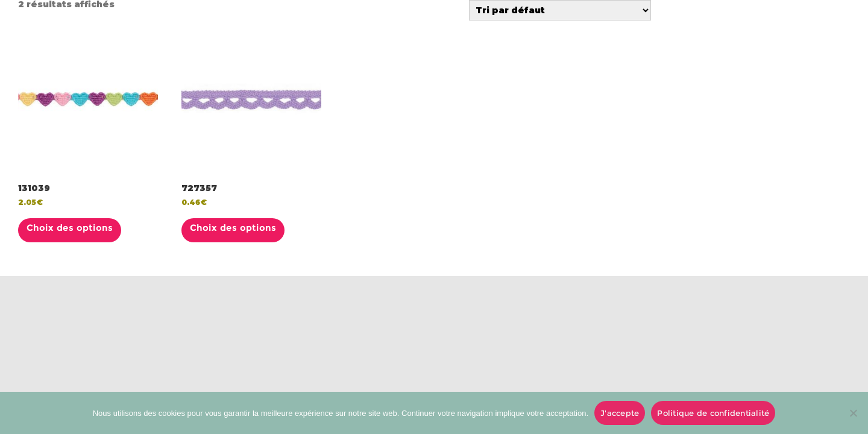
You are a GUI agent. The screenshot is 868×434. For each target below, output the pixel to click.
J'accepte (620, 413)
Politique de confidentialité (713, 413)
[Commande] (560, 10)
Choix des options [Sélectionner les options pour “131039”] (70, 228)
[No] (853, 413)
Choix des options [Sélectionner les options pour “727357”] (233, 228)
